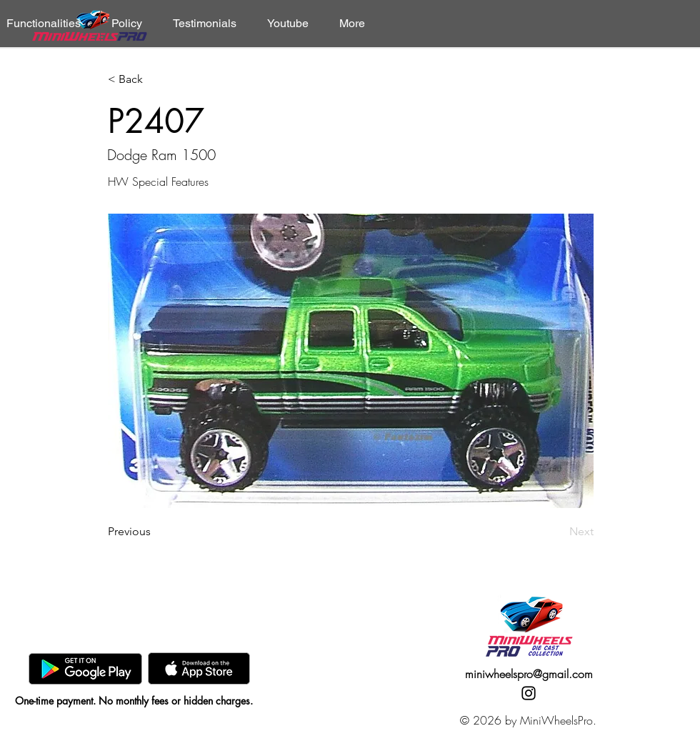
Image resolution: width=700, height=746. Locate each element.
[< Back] (155, 80)
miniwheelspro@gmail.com (529, 674)
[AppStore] (199, 668)
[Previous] (155, 532)
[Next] (558, 532)
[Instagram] (529, 693)
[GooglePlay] (85, 668)
